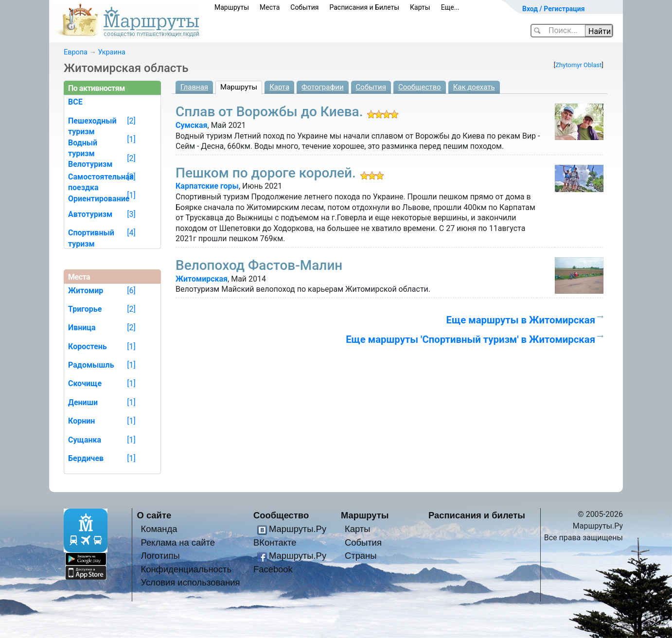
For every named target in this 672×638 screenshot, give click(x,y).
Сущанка (85, 440)
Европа (76, 52)
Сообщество (420, 87)
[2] (131, 121)
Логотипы (160, 556)
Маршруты (232, 7)
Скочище (85, 383)
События (304, 7)
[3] (131, 177)
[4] (131, 233)
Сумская (192, 125)
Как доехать (474, 87)
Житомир (86, 291)
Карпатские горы (207, 186)
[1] (131, 139)
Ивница (82, 328)
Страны (361, 556)
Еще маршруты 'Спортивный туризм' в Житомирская (470, 339)
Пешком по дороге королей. (266, 173)
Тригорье (85, 309)
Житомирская (202, 279)
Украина (111, 52)
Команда (159, 529)
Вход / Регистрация (554, 9)
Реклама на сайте (178, 542)
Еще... (450, 7)
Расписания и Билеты (364, 7)
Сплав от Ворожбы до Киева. (269, 112)
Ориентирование (99, 199)
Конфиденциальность (186, 569)
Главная (194, 87)
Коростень (88, 346)
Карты (420, 7)
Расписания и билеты (477, 515)
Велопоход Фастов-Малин (259, 265)
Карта (279, 87)
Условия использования (190, 582)
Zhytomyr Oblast (578, 65)
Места (270, 7)
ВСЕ (75, 102)
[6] (131, 291)
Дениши (83, 402)
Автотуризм (90, 214)
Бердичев (86, 458)
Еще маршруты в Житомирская (521, 320)
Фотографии (323, 87)
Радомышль (91, 365)
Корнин (81, 421)
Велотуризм (90, 164)
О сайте (154, 515)
